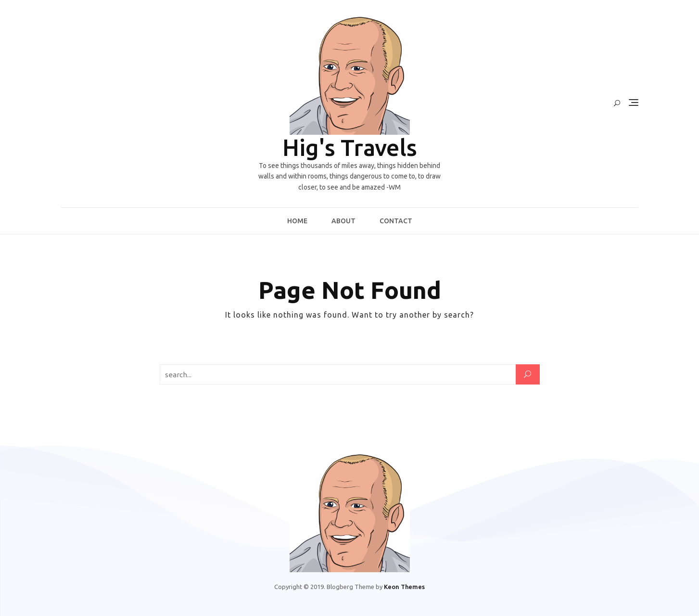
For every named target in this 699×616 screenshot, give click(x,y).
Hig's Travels (350, 147)
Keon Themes (404, 587)
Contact (396, 221)
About (343, 221)
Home (297, 221)
